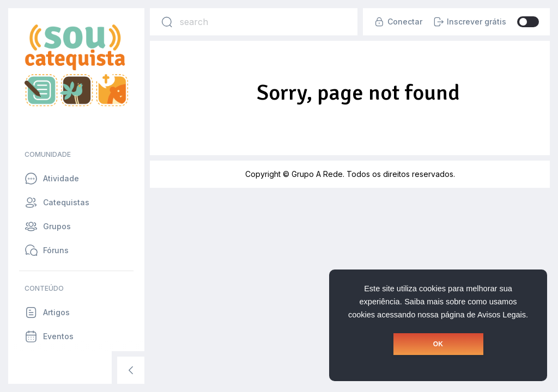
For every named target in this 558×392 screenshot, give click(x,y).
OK (438, 344)
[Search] (167, 22)
